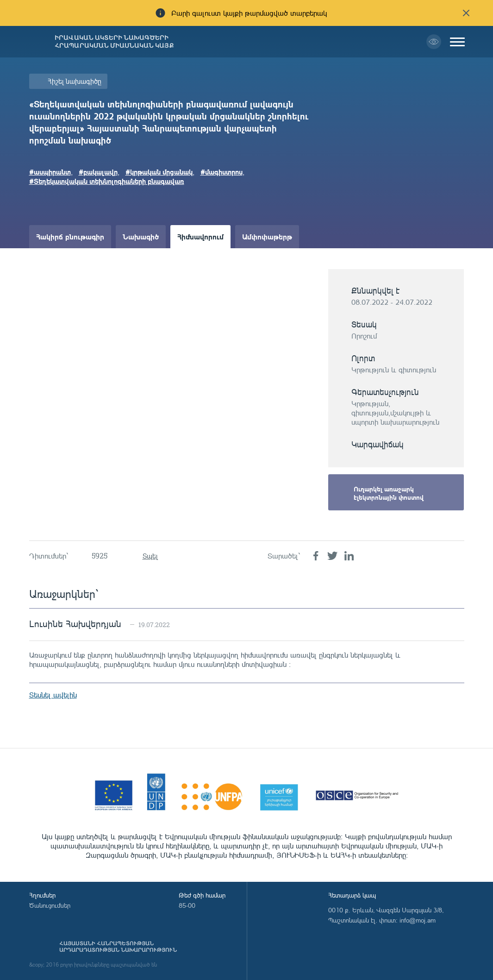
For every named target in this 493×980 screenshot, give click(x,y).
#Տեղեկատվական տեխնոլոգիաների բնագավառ (107, 181)
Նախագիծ (141, 236)
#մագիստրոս (222, 172)
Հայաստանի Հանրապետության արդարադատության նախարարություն (118, 947)
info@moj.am (418, 920)
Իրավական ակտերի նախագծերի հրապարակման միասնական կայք (114, 42)
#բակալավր (98, 172)
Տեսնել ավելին (53, 695)
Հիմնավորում (200, 236)
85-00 (187, 905)
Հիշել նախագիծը (75, 81)
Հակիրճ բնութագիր (70, 236)
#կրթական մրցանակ (159, 172)
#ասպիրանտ (50, 172)
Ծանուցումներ (50, 905)
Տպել (150, 556)
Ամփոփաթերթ (267, 236)
